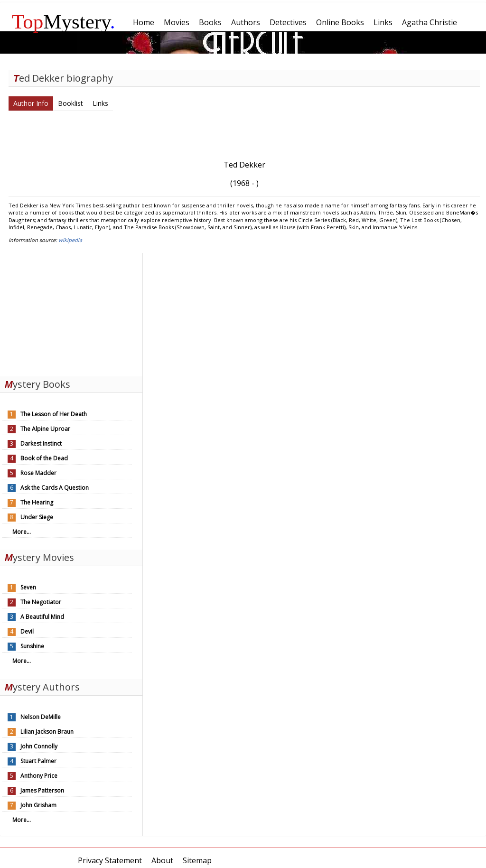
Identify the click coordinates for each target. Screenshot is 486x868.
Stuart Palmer (38, 761)
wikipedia (70, 240)
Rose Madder (38, 473)
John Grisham (38, 805)
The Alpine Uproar (45, 429)
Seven (28, 587)
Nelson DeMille (41, 717)
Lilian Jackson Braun (47, 732)
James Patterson (42, 790)
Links (100, 103)
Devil (27, 631)
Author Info (31, 103)
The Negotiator (41, 602)
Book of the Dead (44, 458)
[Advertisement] (71, 312)
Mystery (64, 22)
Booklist (70, 103)
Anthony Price (39, 776)
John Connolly (39, 746)
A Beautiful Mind (42, 617)
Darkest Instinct (41, 443)
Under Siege (37, 517)
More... (22, 532)
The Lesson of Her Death (54, 414)
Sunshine (32, 646)
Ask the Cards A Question (55, 488)
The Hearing (37, 502)
